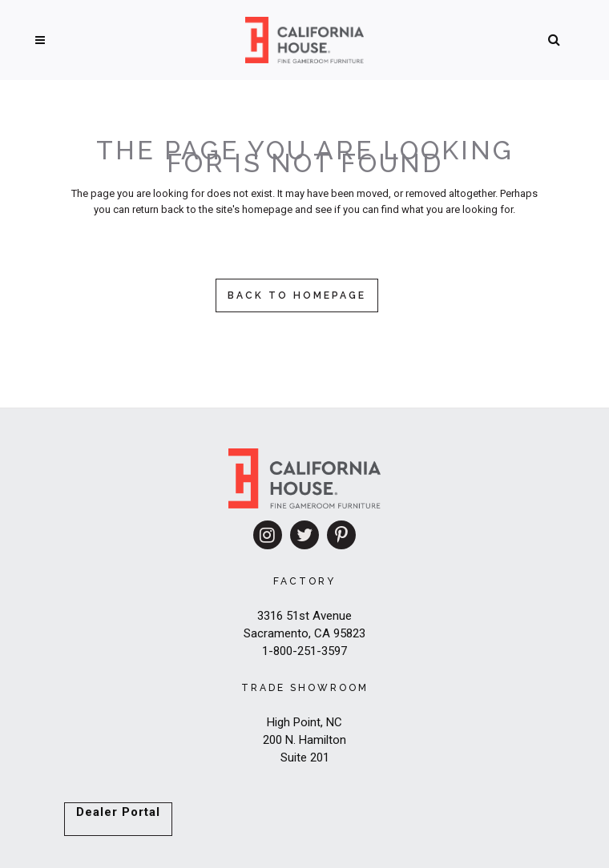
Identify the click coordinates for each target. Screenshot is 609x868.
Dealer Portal (118, 812)
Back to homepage (297, 295)
